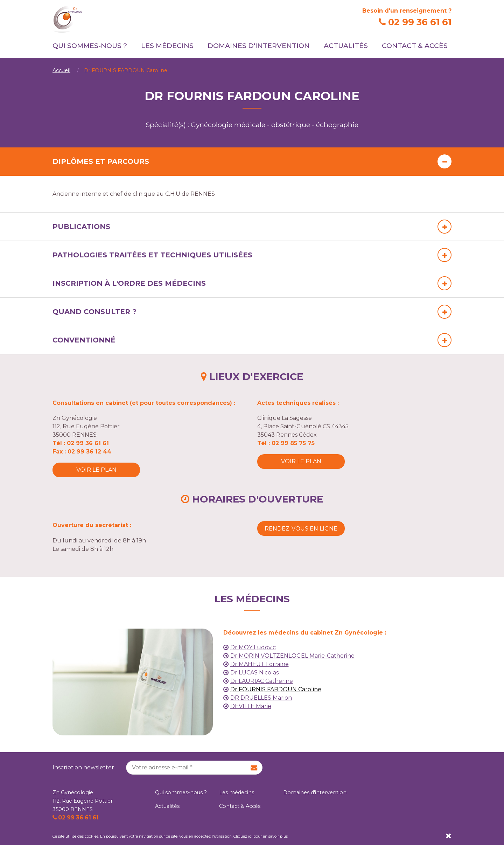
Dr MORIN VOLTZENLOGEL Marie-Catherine (292, 656)
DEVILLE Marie (251, 706)
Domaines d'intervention (259, 46)
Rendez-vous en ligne (301, 529)
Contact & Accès (415, 46)
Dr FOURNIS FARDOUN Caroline (276, 689)
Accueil (61, 70)
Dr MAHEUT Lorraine (260, 664)
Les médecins (167, 46)
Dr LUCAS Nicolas (254, 673)
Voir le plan (96, 470)
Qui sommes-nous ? (90, 46)
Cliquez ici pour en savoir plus (261, 836)
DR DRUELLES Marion (261, 698)
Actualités (346, 46)
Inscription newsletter (83, 767)
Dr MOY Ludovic (253, 647)
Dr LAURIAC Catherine (262, 681)
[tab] (252, 162)
